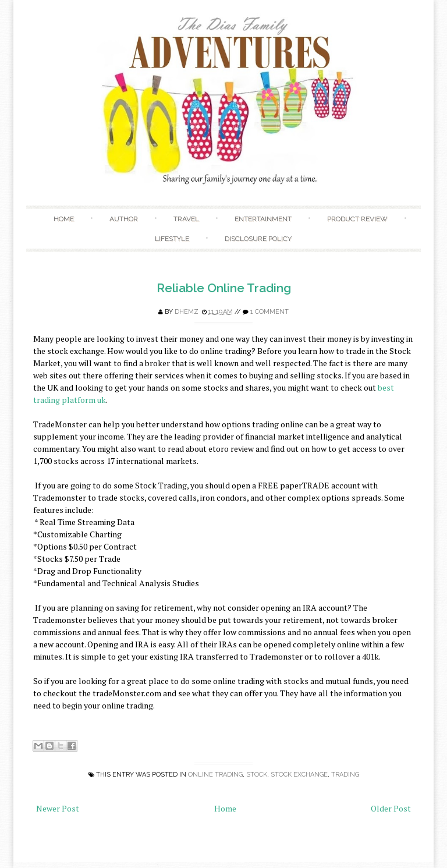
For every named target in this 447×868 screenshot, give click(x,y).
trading (345, 775)
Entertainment (263, 219)
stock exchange (299, 775)
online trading (215, 775)
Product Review (357, 219)
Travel (186, 219)
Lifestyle (172, 239)
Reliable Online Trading (224, 288)
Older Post (391, 808)
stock (257, 775)
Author (124, 219)
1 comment (269, 312)
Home (64, 219)
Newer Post (58, 808)
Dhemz (187, 312)
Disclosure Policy (258, 239)
